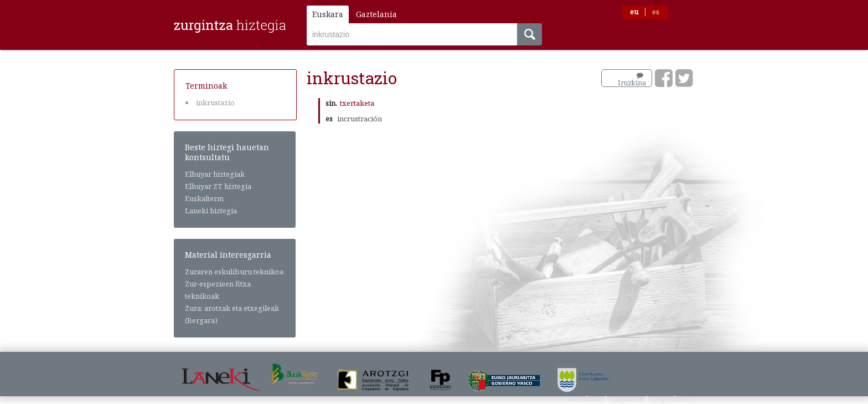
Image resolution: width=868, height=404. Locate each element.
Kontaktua (584, 399)
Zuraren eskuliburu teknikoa (234, 272)
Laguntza (626, 399)
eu (634, 12)
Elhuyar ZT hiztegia (218, 186)
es (656, 12)
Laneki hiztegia (211, 211)
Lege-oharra (672, 399)
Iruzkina (632, 80)
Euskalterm (204, 198)
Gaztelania (376, 14)
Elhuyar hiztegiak (215, 174)
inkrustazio (215, 103)
